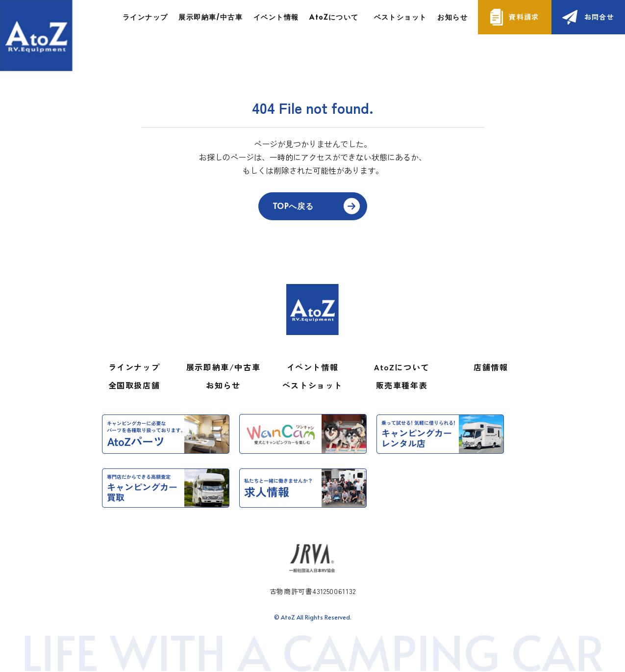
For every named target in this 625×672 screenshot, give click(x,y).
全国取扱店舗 (134, 385)
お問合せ (600, 17)
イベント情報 (276, 17)
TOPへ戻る (293, 206)
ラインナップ (145, 17)
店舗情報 (491, 367)
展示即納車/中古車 (211, 17)
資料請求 (524, 17)
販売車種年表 (402, 385)
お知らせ (452, 17)
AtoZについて (402, 367)
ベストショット (400, 17)
